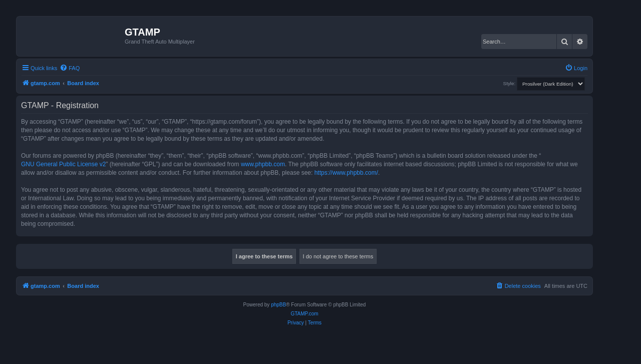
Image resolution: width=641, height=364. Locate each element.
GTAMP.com (304, 314)
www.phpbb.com (263, 164)
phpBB (278, 305)
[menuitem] (70, 68)
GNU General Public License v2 (63, 164)
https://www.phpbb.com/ (346, 173)
